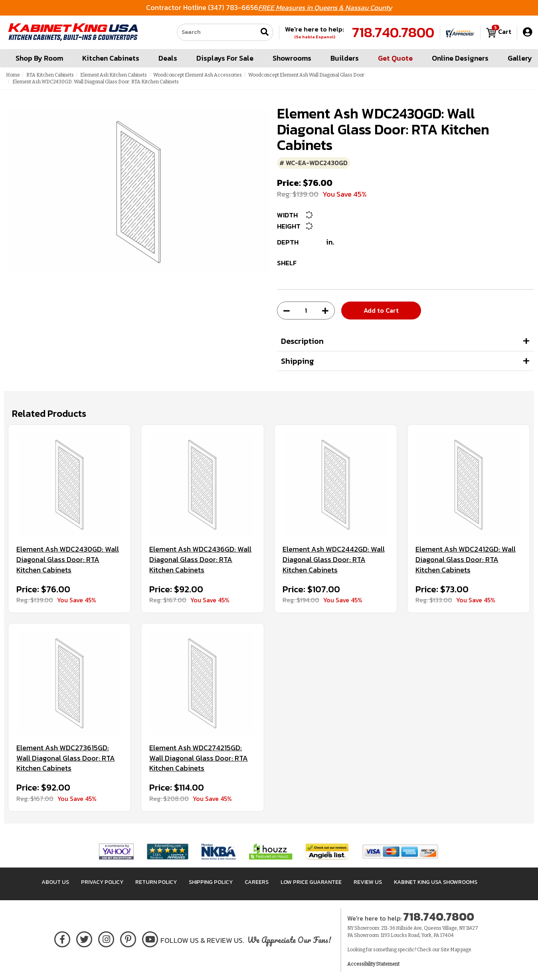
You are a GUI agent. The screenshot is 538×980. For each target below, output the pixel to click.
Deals (168, 58)
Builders (345, 58)
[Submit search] (265, 33)
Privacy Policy (102, 882)
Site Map (450, 950)
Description (302, 341)
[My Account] (527, 32)
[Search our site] (217, 32)
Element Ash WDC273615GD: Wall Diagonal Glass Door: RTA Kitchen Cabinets (66, 758)
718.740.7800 (393, 32)
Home (13, 75)
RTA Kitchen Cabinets (50, 75)
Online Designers (460, 58)
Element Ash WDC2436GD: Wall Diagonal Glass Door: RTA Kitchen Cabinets (200, 559)
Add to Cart (381, 310)
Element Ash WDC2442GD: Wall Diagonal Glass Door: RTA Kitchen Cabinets (334, 559)
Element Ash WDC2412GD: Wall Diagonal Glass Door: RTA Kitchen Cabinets (466, 559)
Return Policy (156, 882)
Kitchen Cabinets (111, 58)
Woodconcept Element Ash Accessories (198, 75)
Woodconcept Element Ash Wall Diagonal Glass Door (306, 75)
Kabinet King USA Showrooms (436, 882)
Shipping (298, 361)
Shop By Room (39, 58)
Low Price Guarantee (311, 882)
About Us (55, 882)
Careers (257, 882)
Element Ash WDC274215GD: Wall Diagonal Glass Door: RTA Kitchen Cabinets (199, 758)
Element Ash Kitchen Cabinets (114, 75)
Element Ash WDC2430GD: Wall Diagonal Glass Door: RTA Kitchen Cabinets (68, 559)
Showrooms (292, 58)
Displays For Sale (225, 58)
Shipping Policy (211, 882)
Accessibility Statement (373, 964)
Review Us (368, 882)
